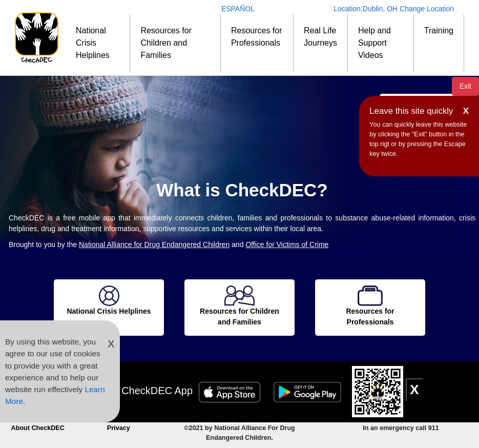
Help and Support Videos (374, 43)
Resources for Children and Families (166, 43)
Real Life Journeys (320, 37)
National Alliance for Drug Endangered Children (154, 245)
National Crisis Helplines (93, 43)
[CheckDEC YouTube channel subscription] (205, 414)
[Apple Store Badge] (231, 391)
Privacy (119, 428)
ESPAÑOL (238, 9)
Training (439, 30)
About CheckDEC (38, 428)
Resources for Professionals (257, 37)
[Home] (37, 38)
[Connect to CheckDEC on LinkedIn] (275, 414)
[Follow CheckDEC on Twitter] (252, 414)
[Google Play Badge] (309, 391)
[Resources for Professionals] (370, 307)
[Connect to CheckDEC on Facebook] (229, 414)
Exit (465, 86)
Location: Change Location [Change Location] (394, 9)
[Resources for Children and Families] (239, 307)
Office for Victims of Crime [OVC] (287, 245)
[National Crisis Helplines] (109, 301)
